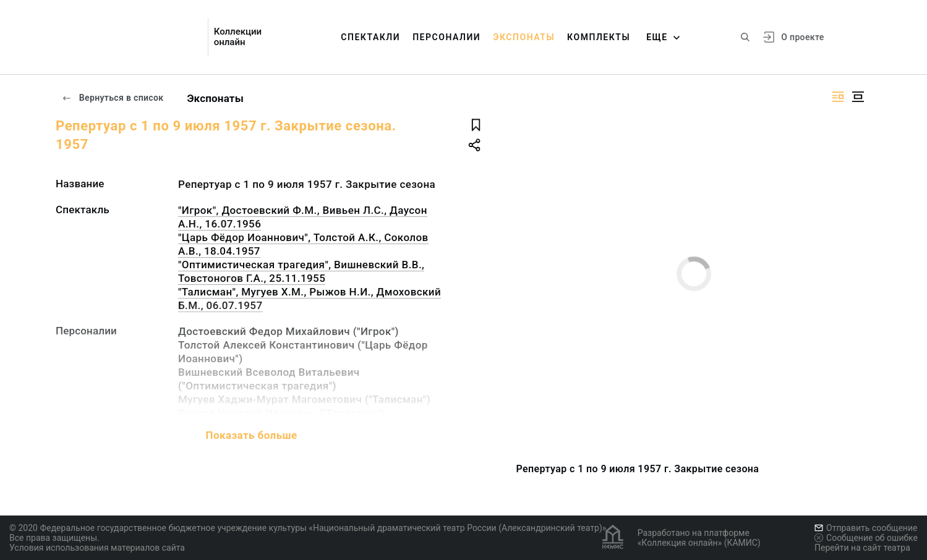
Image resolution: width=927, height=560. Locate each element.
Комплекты (599, 37)
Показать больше (251, 435)
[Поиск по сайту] (745, 37)
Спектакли (370, 37)
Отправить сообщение (866, 528)
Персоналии (446, 37)
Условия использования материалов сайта (97, 548)
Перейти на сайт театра (862, 548)
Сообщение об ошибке (866, 538)
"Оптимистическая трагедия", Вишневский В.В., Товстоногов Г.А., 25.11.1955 (301, 271)
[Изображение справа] (838, 97)
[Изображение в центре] (858, 97)
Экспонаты (524, 37)
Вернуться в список (113, 98)
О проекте (802, 37)
